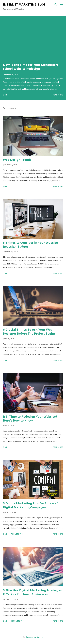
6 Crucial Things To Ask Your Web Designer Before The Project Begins (29, 331)
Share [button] (6, 95)
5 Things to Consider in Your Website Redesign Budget (30, 244)
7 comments (17, 534)
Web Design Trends (17, 160)
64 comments (17, 621)
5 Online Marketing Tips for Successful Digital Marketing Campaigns (32, 505)
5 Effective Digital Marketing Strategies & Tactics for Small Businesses (32, 592)
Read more (58, 95)
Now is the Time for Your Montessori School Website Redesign (31, 67)
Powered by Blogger (33, 637)
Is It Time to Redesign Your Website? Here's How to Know (30, 418)
